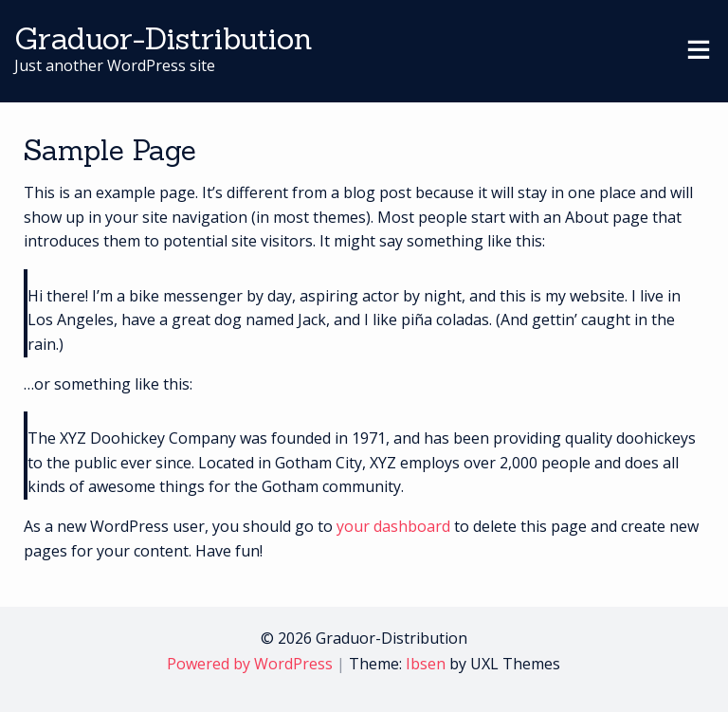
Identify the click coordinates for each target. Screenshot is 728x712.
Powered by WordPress (250, 664)
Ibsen (426, 664)
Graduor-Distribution (164, 38)
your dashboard (393, 526)
